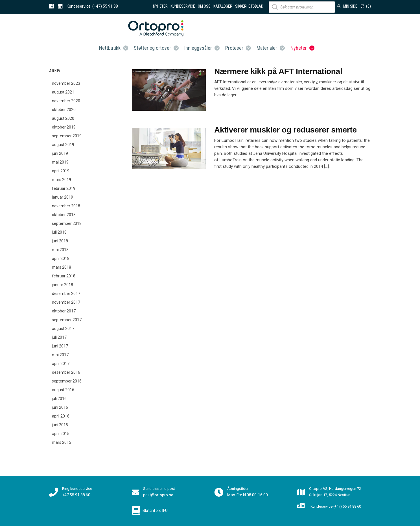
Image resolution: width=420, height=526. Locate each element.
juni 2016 (60, 407)
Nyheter (160, 6)
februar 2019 (64, 188)
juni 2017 (60, 346)
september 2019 (67, 136)
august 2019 (63, 145)
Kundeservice (183, 6)
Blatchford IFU (155, 510)
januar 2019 (63, 197)
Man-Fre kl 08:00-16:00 (248, 495)
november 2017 (66, 302)
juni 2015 (60, 425)
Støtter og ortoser (152, 48)
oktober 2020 (64, 110)
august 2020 (63, 118)
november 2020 (66, 101)
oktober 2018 (64, 215)
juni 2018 (60, 241)
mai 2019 (60, 162)
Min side (350, 6)
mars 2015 (62, 442)
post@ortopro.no (158, 495)
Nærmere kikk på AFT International (278, 71)
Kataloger (223, 6)
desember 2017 (66, 294)
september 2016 (67, 381)
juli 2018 (59, 232)
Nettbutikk (110, 48)
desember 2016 (66, 372)
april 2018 (61, 258)
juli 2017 (59, 337)
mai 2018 (60, 250)
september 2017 (67, 320)
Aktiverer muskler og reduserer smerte (286, 130)
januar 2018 (63, 285)
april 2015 (61, 434)
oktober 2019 (64, 127)
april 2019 (61, 171)
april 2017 (61, 364)
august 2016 (63, 390)
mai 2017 (60, 355)
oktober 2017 (64, 311)
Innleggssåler (198, 48)
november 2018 (66, 206)
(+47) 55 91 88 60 (347, 506)
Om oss (204, 6)
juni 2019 (60, 153)
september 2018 (67, 223)
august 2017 (63, 329)
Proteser (234, 48)
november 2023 (66, 83)
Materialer (267, 48)
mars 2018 (62, 267)
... (238, 95)
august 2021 (63, 92)
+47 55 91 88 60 (76, 495)
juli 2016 (59, 399)
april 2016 (61, 416)
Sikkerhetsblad (249, 6)
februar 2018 (64, 276)
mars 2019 (62, 180)
